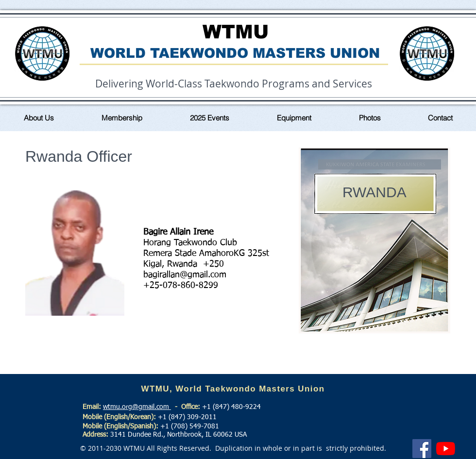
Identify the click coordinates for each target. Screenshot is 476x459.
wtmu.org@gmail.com (137, 407)
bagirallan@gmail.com (185, 275)
